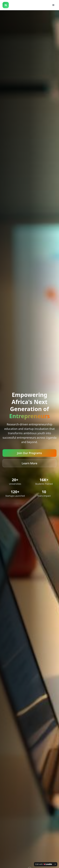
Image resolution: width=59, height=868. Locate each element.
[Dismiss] (55, 864)
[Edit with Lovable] (44, 864)
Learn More (29, 463)
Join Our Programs (29, 453)
